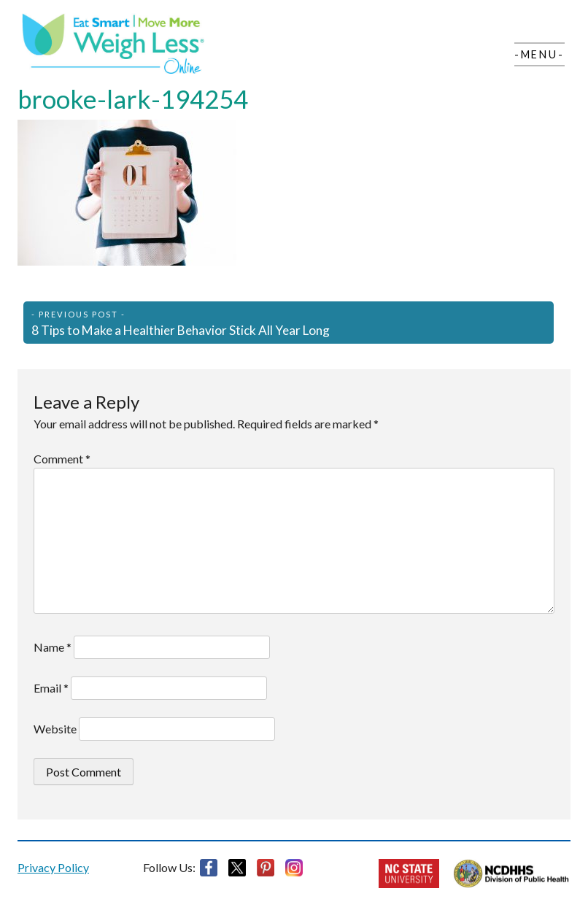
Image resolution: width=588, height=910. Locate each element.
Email (51, 688)
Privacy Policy (53, 867)
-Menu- (539, 54)
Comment (62, 459)
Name (53, 647)
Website (55, 729)
